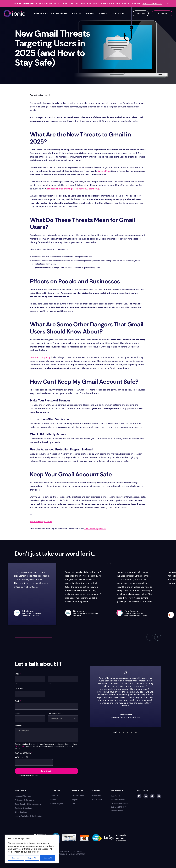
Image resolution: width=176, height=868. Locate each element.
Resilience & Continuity (24, 808)
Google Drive (104, 171)
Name (18, 674)
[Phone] (30, 719)
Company (20, 689)
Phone (18, 713)
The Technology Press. (95, 529)
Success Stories (59, 13)
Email (18, 701)
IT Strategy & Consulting (24, 800)
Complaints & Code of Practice (71, 851)
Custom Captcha (23, 753)
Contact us (118, 13)
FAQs (74, 804)
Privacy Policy (20, 746)
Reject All (32, 858)
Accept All (48, 858)
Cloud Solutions (21, 812)
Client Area (96, 796)
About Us (54, 796)
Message (19, 726)
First (17, 684)
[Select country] (17, 719)
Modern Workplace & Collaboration (28, 816)
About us (77, 13)
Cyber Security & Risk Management (28, 804)
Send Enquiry (47, 771)
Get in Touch (97, 800)
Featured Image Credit (41, 522)
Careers (90, 13)
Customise (16, 858)
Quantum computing (40, 357)
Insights (103, 13)
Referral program (57, 804)
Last (49, 684)
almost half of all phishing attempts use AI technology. (74, 189)
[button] (150, 637)
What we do (40, 13)
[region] (32, 849)
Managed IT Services (23, 796)
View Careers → (152, 4)
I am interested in (56, 713)
